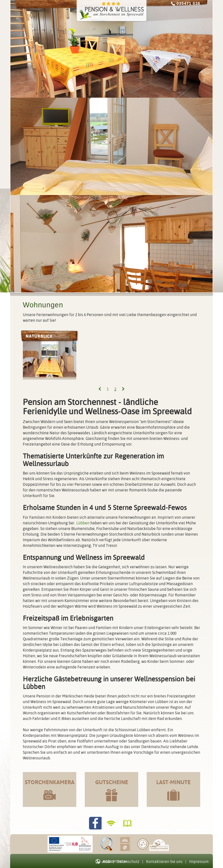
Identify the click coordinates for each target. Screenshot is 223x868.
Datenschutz (128, 862)
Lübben (83, 523)
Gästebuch (128, 823)
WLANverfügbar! (112, 823)
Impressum (199, 862)
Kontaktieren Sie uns (164, 862)
